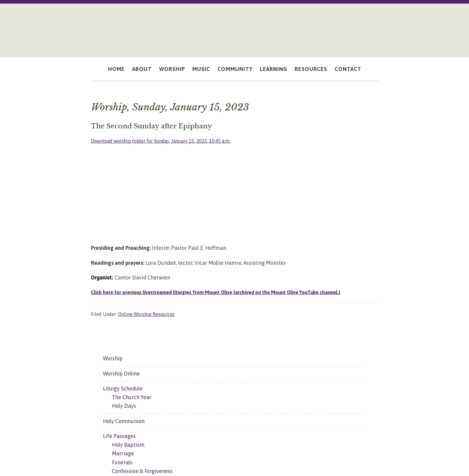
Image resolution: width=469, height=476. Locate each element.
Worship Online (121, 374)
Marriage (123, 453)
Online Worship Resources (146, 314)
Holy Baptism (128, 445)
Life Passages (119, 436)
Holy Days (124, 406)
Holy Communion (124, 421)
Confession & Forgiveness (142, 471)
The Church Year (132, 397)
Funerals (122, 462)
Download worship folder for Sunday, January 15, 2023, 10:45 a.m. (169, 141)
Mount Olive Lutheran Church (234, 28)
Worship (113, 358)
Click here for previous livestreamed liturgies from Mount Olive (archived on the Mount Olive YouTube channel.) (224, 292)
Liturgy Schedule (123, 388)
